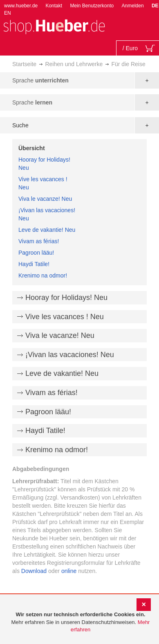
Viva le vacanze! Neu (45, 199)
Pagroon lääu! (36, 253)
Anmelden (133, 6)
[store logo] (54, 26)
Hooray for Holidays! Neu (66, 298)
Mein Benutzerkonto (92, 6)
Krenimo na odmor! (43, 275)
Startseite (24, 64)
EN (8, 13)
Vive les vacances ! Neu (65, 317)
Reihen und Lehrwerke (74, 64)
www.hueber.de (21, 6)
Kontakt (54, 6)
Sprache (40, 80)
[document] (81, 622)
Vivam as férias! (39, 241)
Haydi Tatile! (34, 264)
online (69, 571)
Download (34, 571)
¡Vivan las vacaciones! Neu (70, 355)
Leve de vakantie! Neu (47, 230)
